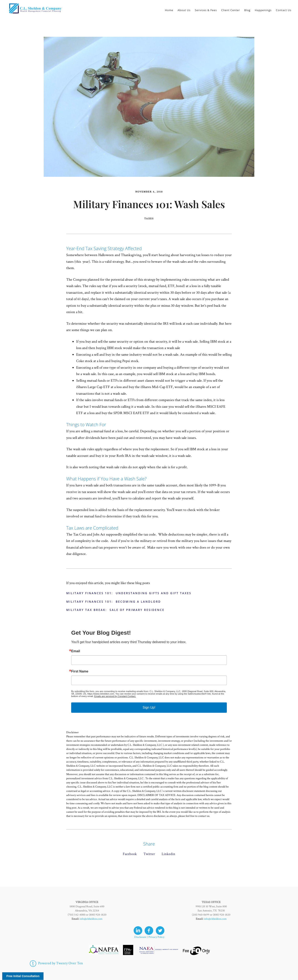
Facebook (130, 854)
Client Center (231, 10)
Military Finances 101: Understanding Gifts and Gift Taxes (129, 593)
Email (76, 651)
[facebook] (149, 931)
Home (169, 10)
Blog (247, 10)
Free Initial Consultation (23, 976)
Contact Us (284, 10)
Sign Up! (149, 707)
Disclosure (140, 937)
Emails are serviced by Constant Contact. (115, 696)
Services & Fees (206, 10)
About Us (184, 10)
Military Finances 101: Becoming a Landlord (114, 602)
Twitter (149, 854)
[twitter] (160, 931)
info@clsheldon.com (91, 919)
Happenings (263, 10)
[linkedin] (138, 931)
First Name (80, 671)
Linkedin (168, 854)
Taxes (149, 219)
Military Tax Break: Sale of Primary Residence (115, 610)
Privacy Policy (156, 937)
